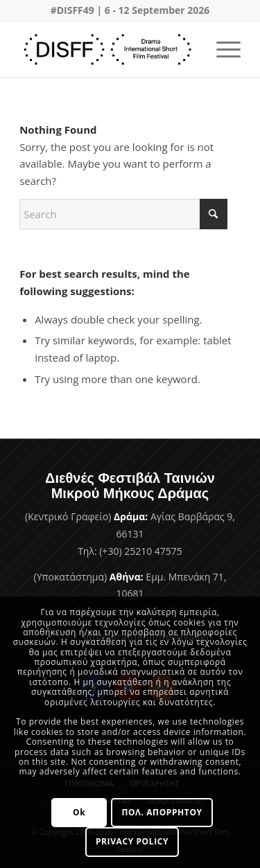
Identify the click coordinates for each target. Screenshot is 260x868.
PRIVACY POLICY (132, 841)
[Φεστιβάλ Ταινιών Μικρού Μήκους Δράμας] (108, 49)
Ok (79, 812)
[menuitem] (222, 49)
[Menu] (222, 49)
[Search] (123, 214)
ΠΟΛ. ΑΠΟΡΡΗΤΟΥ (162, 812)
